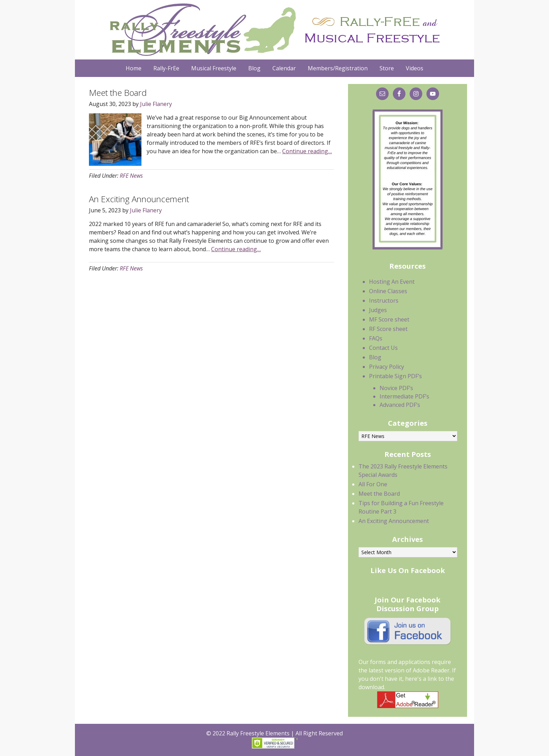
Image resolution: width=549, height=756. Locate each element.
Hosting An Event (392, 282)
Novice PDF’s (396, 388)
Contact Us (383, 348)
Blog (375, 357)
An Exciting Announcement (139, 199)
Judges (378, 310)
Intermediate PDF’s (404, 396)
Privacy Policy (387, 367)
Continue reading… (307, 151)
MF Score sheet (389, 319)
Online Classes (388, 291)
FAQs (376, 338)
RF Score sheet (388, 329)
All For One (373, 484)
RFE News (131, 176)
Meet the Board (118, 93)
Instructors (384, 301)
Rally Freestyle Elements (273, 30)
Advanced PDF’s (400, 405)
